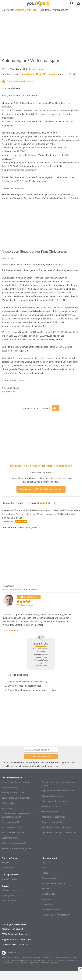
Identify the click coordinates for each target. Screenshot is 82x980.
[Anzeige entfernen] (80, 969)
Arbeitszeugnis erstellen (13, 833)
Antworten (31, 10)
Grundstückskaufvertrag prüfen (16, 798)
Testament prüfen (50, 806)
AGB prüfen (7, 808)
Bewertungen (8, 868)
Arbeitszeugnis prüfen (12, 827)
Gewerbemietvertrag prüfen (14, 843)
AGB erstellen (8, 803)
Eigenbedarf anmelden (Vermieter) (58, 791)
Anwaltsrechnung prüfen (53, 822)
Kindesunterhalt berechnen (54, 801)
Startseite (20, 10)
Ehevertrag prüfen (50, 812)
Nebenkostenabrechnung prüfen (17, 848)
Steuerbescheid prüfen (52, 796)
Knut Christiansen (13, 590)
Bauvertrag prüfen (10, 787)
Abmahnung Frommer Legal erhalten (59, 833)
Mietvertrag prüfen (10, 838)
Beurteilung (7, 373)
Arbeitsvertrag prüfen (11, 822)
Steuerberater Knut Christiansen (38, 74)
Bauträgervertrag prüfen (13, 792)
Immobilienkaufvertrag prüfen (15, 782)
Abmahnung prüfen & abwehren (56, 827)
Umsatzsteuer (37, 69)
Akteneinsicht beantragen (53, 817)
